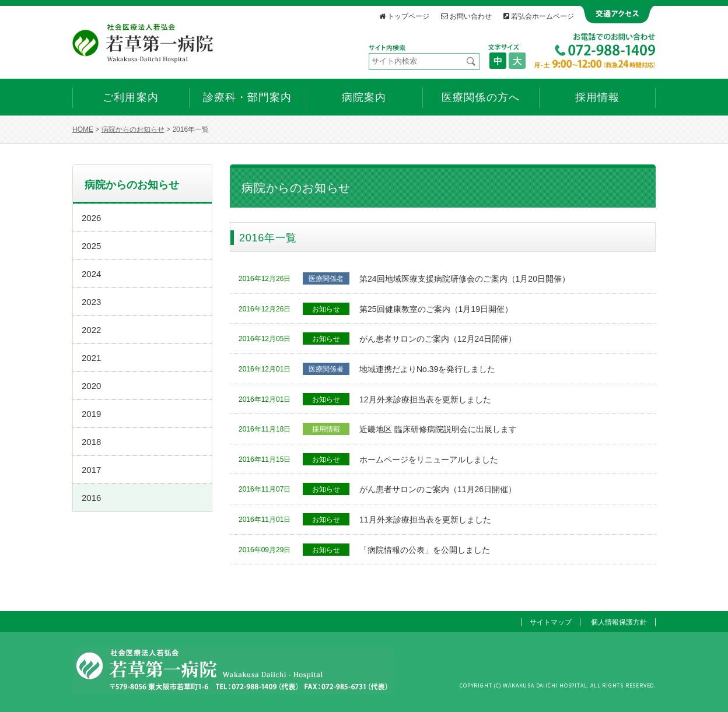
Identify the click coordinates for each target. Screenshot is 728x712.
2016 (91, 498)
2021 (91, 358)
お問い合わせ (466, 16)
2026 (91, 218)
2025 (91, 246)
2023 (91, 302)
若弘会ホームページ (539, 16)
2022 (91, 330)
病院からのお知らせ (133, 129)
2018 (91, 442)
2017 (91, 470)
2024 (91, 274)
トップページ (404, 16)
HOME (83, 129)
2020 (91, 386)
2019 (91, 414)
